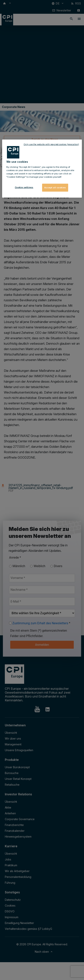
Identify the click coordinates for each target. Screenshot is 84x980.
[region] (42, 169)
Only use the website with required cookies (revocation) (51, 144)
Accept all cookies (55, 187)
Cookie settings (24, 187)
